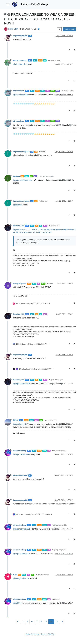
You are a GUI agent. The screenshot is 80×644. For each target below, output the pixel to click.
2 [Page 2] (27, 621)
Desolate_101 (19, 226)
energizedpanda (20, 284)
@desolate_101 (20, 424)
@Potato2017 (54, 226)
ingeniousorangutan (21, 152)
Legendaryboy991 (20, 36)
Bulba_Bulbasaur (20, 60)
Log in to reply (69, 29)
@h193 (42, 152)
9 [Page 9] (46, 621)
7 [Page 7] (37, 621)
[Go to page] (32, 622)
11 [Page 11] (57, 621)
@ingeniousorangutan (46, 176)
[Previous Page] (18, 622)
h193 (15, 575)
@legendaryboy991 (22, 384)
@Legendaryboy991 (56, 380)
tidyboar (17, 176)
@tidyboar (43, 201)
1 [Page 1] (23, 621)
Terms (43, 634)
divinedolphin (19, 91)
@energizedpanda (42, 575)
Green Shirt (13, 29)
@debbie (56, 599)
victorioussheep (20, 451)
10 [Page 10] (51, 621)
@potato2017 (19, 229)
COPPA (51, 634)
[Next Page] (62, 622)
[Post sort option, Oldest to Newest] (59, 29)
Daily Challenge (32, 634)
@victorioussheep (55, 60)
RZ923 (16, 420)
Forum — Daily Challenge (34, 4)
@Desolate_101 (50, 420)
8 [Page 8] (42, 621)
